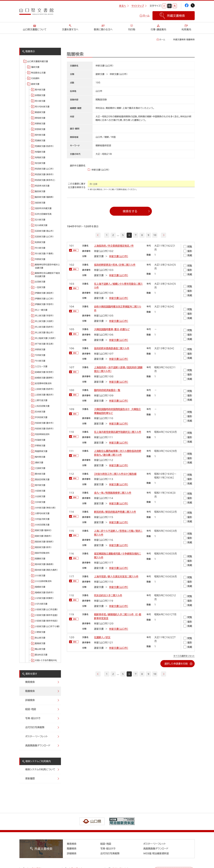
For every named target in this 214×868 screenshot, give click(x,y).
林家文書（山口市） (119, 256)
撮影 (188, 251)
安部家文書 (40, 129)
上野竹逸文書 (41, 400)
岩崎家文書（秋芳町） (44, 372)
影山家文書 (40, 638)
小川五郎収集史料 (43, 581)
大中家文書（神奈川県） (45, 508)
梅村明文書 (40, 457)
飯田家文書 (40, 191)
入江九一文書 (41, 366)
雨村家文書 (40, 135)
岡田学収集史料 (42, 553)
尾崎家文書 (40, 587)
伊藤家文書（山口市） (44, 299)
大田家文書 (40, 491)
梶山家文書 (40, 649)
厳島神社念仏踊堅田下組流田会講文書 (47, 275)
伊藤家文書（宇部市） (44, 304)
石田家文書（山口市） (44, 237)
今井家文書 (40, 355)
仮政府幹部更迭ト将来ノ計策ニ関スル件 (115, 265)
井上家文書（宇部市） (44, 316)
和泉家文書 (40, 242)
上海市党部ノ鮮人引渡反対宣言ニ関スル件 (116, 576)
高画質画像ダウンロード (38, 745)
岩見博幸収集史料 (43, 383)
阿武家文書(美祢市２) (45, 180)
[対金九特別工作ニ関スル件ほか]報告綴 (115, 474)
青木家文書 (40, 90)
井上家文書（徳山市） (44, 333)
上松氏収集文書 (42, 406)
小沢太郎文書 (41, 604)
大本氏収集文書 (42, 525)
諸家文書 (35, 84)
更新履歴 (30, 778)
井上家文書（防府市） (44, 327)
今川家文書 (40, 361)
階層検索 (30, 691)
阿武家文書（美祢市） (44, 174)
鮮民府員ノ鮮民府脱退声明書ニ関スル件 (115, 512)
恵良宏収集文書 (42, 480)
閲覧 (188, 247)
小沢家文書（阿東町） (44, 598)
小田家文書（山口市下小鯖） (47, 626)
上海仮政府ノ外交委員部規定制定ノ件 (114, 246)
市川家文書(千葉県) (44, 254)
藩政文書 (35, 67)
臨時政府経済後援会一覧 (107, 390)
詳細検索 (30, 700)
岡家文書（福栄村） (43, 530)
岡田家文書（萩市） (43, 547)
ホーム (146, 15)
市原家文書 (40, 259)
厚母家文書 (40, 118)
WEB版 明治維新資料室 (156, 853)
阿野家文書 (40, 124)
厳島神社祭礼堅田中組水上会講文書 (47, 266)
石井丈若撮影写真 (43, 214)
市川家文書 (40, 248)
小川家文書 (40, 576)
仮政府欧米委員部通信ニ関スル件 (112, 348)
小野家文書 (40, 632)
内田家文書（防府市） (44, 429)
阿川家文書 (40, 101)
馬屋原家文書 (41, 451)
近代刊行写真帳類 (35, 727)
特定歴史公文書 (38, 73)
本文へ (124, 6)
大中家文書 (40, 502)
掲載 (188, 255)
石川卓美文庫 (41, 225)
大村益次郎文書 (42, 519)
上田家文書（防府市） (44, 389)
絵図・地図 (31, 709)
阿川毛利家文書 (42, 107)
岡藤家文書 (40, 559)
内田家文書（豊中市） (44, 423)
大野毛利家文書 (42, 513)
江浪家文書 (40, 468)
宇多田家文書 (41, 417)
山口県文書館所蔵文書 (38, 61)
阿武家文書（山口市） (44, 169)
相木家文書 (40, 485)
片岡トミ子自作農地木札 (46, 660)
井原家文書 (40, 350)
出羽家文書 (40, 282)
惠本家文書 (40, 474)
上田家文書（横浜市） (44, 395)
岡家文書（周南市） (43, 536)
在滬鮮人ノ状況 (102, 637)
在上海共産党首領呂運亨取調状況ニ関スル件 (118, 432)
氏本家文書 (40, 412)
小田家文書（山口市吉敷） (46, 610)
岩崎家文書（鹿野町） (44, 378)
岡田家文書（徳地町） (44, 542)
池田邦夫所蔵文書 (43, 208)
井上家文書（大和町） (44, 321)
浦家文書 (39, 463)
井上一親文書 (41, 310)
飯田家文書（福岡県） (44, 197)
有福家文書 (40, 152)
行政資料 (35, 78)
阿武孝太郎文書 (42, 186)
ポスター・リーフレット (36, 736)
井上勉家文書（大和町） (45, 338)
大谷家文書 (40, 496)
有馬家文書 (40, 158)
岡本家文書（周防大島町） (46, 570)
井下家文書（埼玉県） (44, 344)
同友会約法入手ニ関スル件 (108, 595)
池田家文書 (40, 203)
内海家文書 (40, 440)
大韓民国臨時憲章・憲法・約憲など (112, 329)
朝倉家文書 (40, 112)
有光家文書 (40, 163)
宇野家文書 (40, 446)
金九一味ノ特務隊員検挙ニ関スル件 (113, 493)
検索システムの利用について (40, 769)
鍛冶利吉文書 (41, 655)
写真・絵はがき (33, 718)
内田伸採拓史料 (42, 434)
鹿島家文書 (40, 643)
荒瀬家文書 (40, 141)
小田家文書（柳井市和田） (46, 621)
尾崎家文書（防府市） (44, 593)
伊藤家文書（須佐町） (44, 293)
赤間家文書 (40, 95)
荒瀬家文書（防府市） (44, 146)
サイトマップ (139, 6)
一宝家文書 (40, 287)
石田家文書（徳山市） (44, 231)
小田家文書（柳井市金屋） (46, 615)
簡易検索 (30, 682)
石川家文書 (40, 220)
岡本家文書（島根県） (44, 564)
